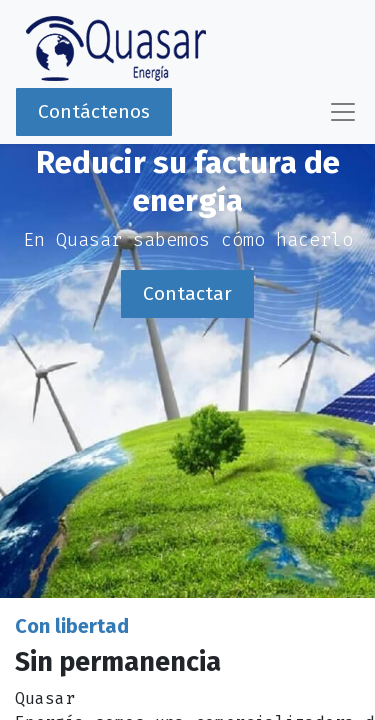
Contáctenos (94, 111)
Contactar (187, 293)
